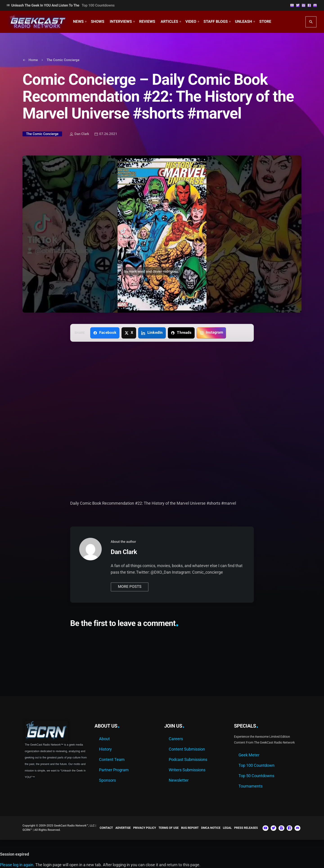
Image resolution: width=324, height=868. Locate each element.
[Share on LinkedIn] (152, 333)
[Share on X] (129, 333)
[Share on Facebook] (105, 333)
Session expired (15, 854)
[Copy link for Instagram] (211, 333)
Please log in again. (17, 865)
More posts (130, 587)
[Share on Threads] (181, 333)
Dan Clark (79, 134)
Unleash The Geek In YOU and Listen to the (60, 5)
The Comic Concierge (42, 134)
